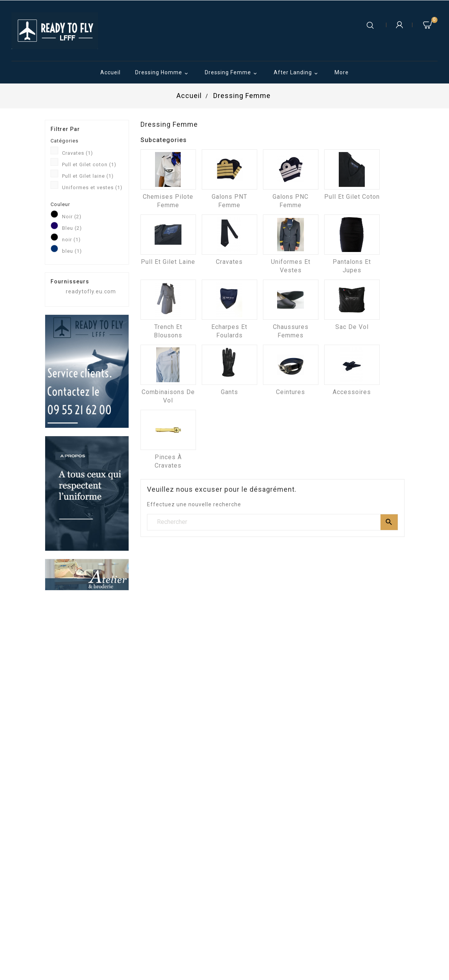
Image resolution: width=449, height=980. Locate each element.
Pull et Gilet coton (89, 164)
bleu (72, 251)
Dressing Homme (163, 73)
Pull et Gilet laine (88, 176)
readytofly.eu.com (91, 291)
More (342, 72)
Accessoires (352, 392)
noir (71, 240)
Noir (72, 217)
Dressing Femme (232, 73)
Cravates (78, 153)
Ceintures (291, 392)
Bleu (72, 228)
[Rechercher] (273, 522)
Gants (229, 392)
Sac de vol (352, 327)
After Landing (297, 73)
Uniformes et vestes (92, 187)
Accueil (110, 72)
